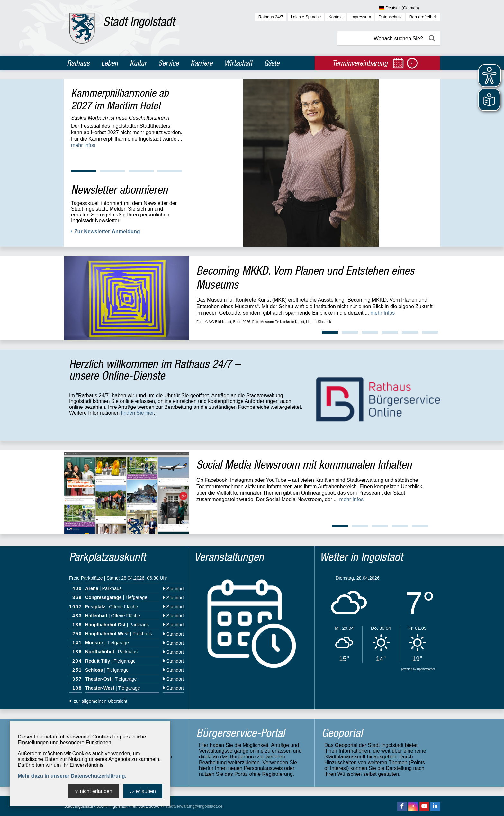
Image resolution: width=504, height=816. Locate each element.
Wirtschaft (238, 63)
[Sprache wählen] (410, 8)
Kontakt (336, 17)
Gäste (272, 63)
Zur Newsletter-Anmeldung (107, 231)
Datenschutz (390, 17)
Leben (110, 63)
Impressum (361, 17)
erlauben (143, 792)
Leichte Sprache (306, 17)
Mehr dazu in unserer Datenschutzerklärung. (72, 776)
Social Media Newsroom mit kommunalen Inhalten (304, 464)
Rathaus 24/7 (271, 17)
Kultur (138, 63)
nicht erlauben (94, 792)
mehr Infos (83, 145)
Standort (173, 589)
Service (169, 63)
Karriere (202, 63)
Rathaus (78, 63)
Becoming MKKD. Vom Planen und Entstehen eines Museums (305, 277)
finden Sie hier (137, 413)
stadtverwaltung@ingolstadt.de (194, 806)
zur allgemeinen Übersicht (98, 701)
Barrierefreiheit (423, 17)
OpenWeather (426, 669)
